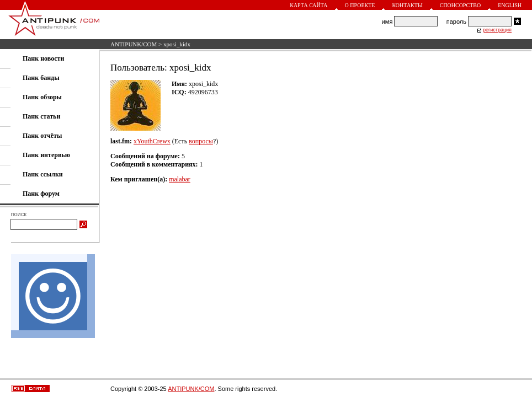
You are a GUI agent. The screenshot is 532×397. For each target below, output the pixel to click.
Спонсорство (461, 5)
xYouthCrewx (152, 141)
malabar (180, 179)
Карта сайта (308, 5)
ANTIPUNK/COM (134, 44)
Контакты (407, 5)
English (510, 5)
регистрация (497, 30)
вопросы (201, 141)
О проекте (360, 5)
